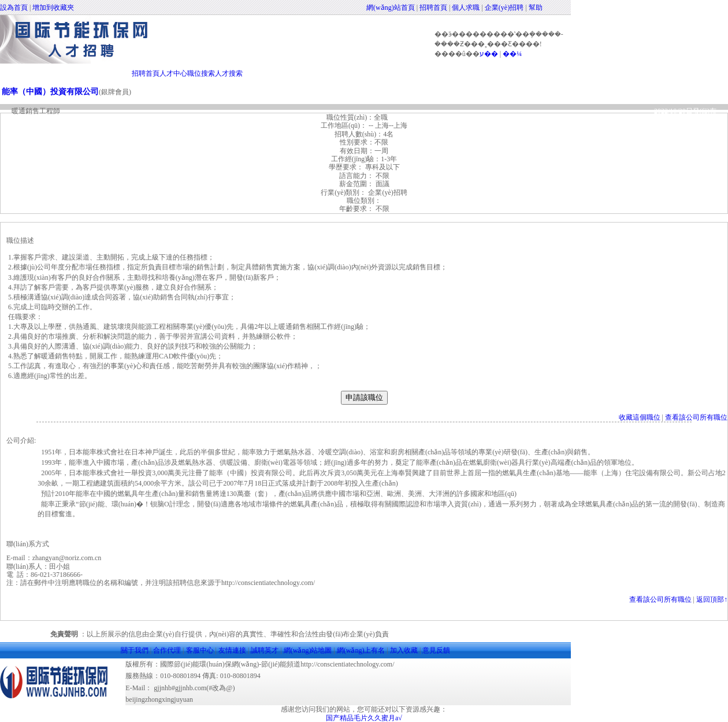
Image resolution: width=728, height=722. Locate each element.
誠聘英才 (265, 650)
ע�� (489, 54)
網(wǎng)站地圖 (308, 650)
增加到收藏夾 (53, 8)
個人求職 (466, 8)
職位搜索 (201, 73)
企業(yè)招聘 (504, 8)
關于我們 (135, 650)
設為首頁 (14, 8)
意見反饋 (436, 650)
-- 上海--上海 (387, 125)
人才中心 (173, 73)
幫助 (536, 8)
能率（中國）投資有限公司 (50, 92)
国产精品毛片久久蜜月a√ (364, 718)
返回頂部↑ (712, 599)
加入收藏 (404, 650)
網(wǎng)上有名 (361, 650)
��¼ (512, 54)
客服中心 (200, 650)
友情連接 (232, 650)
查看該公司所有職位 (696, 417)
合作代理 (167, 650)
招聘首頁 (433, 8)
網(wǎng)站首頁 (391, 8)
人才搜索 (229, 73)
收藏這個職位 (640, 417)
